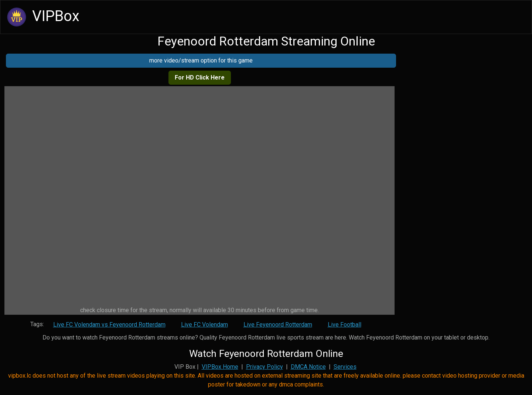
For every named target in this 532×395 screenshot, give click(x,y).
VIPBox (42, 17)
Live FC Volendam (204, 325)
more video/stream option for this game (201, 60)
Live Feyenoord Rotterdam (278, 325)
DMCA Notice (308, 367)
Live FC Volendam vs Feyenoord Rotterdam (109, 325)
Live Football (345, 325)
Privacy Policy (265, 367)
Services (345, 367)
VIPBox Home (220, 367)
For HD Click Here (200, 77)
